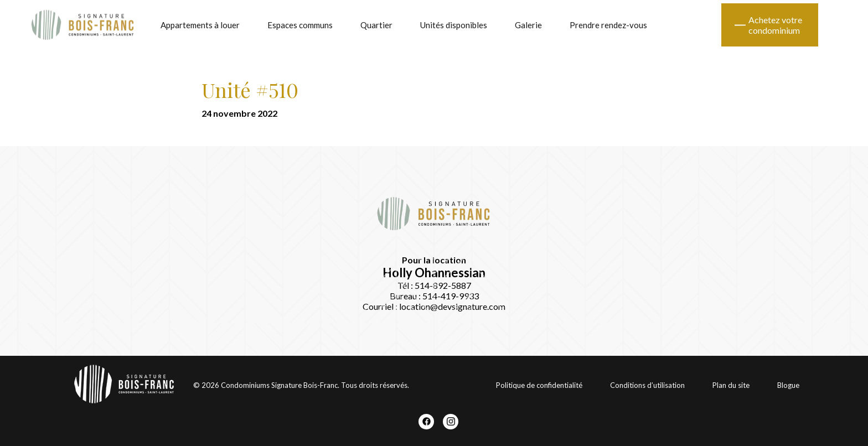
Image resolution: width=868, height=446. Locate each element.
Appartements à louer (200, 25)
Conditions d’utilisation (647, 385)
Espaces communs (300, 25)
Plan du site (731, 385)
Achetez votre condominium (775, 25)
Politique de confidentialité (539, 385)
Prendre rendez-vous (608, 25)
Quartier (376, 25)
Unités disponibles (454, 25)
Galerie (528, 25)
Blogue (788, 385)
